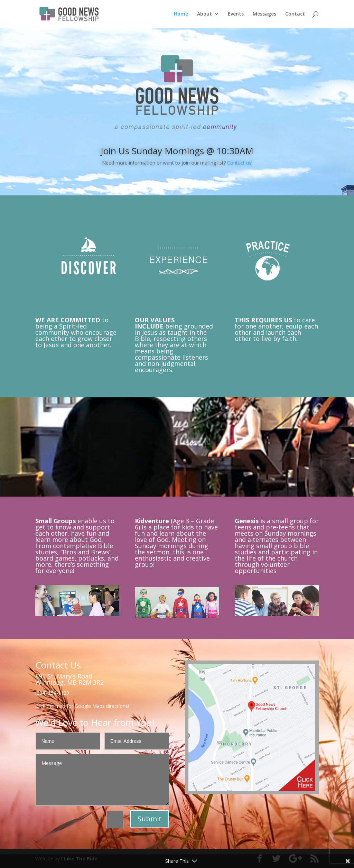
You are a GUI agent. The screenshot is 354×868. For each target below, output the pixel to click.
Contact (295, 14)
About (204, 14)
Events (236, 14)
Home (181, 14)
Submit (150, 819)
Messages (264, 14)
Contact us (239, 163)
